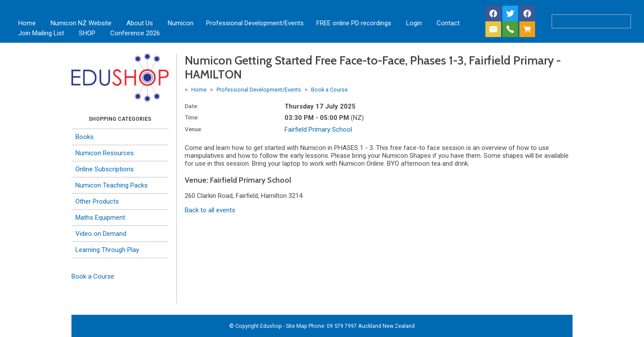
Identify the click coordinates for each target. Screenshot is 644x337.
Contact (448, 23)
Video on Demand (101, 234)
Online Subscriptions (105, 169)
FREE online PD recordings (354, 23)
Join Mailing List (41, 33)
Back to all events (210, 210)
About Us (140, 23)
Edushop (271, 326)
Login (414, 23)
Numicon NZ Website (81, 23)
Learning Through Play (107, 250)
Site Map (297, 326)
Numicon (181, 23)
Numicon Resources (105, 153)
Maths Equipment (100, 218)
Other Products (97, 201)
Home (27, 23)
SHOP (87, 33)
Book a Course (93, 276)
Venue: (193, 129)
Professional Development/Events (255, 23)
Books (85, 137)
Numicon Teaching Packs (112, 185)
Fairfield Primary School (318, 129)
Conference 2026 (135, 33)
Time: (192, 117)
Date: (192, 106)
